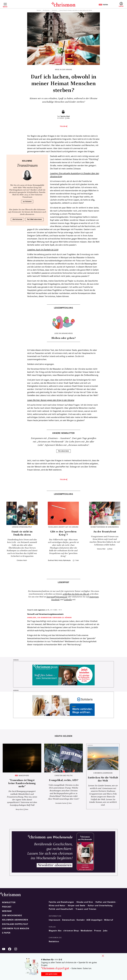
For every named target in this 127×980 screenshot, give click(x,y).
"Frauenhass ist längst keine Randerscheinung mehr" (22, 783)
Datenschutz (68, 920)
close (103, 956)
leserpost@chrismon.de (57, 597)
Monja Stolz (19, 809)
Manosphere (24, 776)
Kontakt (81, 920)
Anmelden (121, 5)
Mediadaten (86, 931)
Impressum (55, 920)
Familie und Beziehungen (61, 902)
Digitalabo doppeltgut (15, 924)
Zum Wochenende (12, 916)
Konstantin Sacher (61, 803)
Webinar (7, 911)
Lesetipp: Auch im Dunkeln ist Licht (43, 250)
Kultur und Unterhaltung (100, 906)
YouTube (4, 949)
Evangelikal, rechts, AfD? (64, 780)
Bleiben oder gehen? (64, 338)
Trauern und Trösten (86, 909)
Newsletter (9, 902)
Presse (98, 931)
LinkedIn (68, 600)
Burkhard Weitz (53, 560)
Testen (103, 5)
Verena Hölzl (101, 549)
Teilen (63, 126)
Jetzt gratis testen (51, 974)
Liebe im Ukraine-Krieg (64, 333)
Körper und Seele (77, 906)
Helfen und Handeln (106, 902)
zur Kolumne (27, 201)
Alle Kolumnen (46, 10)
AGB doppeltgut (94, 920)
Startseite (39, 10)
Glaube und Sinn (85, 902)
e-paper (6, 933)
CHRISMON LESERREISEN (103, 773)
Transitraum (54, 10)
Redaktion (54, 942)
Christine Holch (22, 560)
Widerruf (109, 920)
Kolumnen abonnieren (15, 920)
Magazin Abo (55, 931)
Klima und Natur (57, 906)
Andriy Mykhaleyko (65, 560)
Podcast (7, 907)
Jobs (105, 931)
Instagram (94, 597)
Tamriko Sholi (65, 116)
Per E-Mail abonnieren (34, 219)
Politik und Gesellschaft (61, 909)
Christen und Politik (64, 776)
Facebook (55, 600)
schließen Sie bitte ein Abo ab (76, 594)
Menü (5, 7)
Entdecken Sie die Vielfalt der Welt (103, 779)
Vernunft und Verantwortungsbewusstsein (45, 614)
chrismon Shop (71, 931)
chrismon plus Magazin (16, 929)
